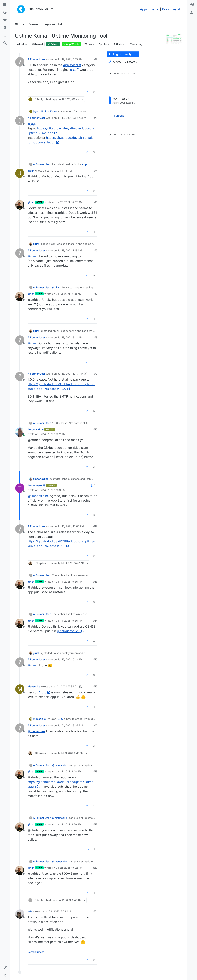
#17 (95, 725)
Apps (144, 9)
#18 (95, 771)
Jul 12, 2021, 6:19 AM (70, 59)
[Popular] (5, 28)
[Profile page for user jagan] (20, 173)
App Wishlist (71, 44)
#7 (96, 294)
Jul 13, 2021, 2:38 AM (69, 294)
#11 (96, 485)
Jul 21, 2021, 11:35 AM (66, 686)
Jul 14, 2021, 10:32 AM (52, 434)
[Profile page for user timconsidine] (20, 432)
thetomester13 (36, 485)
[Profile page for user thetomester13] (20, 488)
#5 (96, 202)
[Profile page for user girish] (20, 205)
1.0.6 (45, 692)
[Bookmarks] (5, 35)
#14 (95, 621)
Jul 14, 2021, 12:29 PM (52, 490)
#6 (96, 250)
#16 (95, 686)
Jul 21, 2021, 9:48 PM (69, 771)
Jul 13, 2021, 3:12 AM (70, 337)
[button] (5, 968)
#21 (95, 911)
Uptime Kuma (49, 111)
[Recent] (5, 12)
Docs (166, 9)
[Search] (5, 43)
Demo (155, 9)
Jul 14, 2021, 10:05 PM (71, 526)
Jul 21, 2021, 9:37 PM (70, 725)
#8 (96, 337)
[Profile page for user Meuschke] (20, 689)
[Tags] (5, 20)
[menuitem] (192, 5)
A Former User (36, 59)
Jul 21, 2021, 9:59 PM (69, 824)
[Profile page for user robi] (20, 914)
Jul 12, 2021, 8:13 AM (59, 171)
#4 (96, 171)
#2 (96, 59)
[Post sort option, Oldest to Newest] (123, 62)
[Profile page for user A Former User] (20, 62)
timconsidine (36, 429)
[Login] (192, 5)
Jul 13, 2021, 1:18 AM (70, 250)
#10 (95, 429)
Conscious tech (36, 952)
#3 (96, 118)
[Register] (192, 12)
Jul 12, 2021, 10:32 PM (69, 202)
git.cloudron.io (69, 631)
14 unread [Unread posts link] (118, 116)
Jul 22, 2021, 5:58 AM (58, 911)
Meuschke (34, 686)
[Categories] (5, 5)
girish (31, 202)
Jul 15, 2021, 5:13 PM (70, 659)
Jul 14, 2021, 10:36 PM (69, 582)
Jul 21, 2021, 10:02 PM (69, 868)
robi (30, 911)
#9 (96, 374)
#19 (95, 824)
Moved (38, 44)
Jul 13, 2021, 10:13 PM (70, 374)
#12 (95, 526)
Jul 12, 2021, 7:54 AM (70, 118)
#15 (95, 659)
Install (177, 9)
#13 (95, 582)
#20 (95, 868)
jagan (36, 111)
